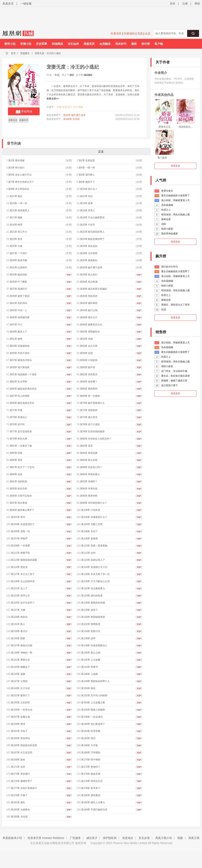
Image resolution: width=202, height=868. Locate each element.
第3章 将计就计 (16, 168)
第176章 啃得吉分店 (92, 781)
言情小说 (26, 44)
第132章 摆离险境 (91, 624)
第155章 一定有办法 (21, 710)
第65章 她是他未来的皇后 (23, 389)
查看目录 (13, 120)
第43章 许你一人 (19, 310)
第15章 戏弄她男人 (20, 210)
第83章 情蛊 (16, 453)
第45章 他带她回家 (20, 317)
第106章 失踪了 (89, 531)
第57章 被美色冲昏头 (21, 360)
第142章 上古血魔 (91, 660)
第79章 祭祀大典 (19, 439)
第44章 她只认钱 (89, 310)
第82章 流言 (86, 446)
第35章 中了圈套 (20, 282)
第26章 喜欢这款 (89, 246)
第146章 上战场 (89, 674)
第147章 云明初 (19, 681)
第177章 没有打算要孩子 (24, 788)
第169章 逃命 (18, 760)
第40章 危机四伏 (89, 296)
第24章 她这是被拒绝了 (92, 239)
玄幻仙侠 (73, 44)
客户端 (159, 44)
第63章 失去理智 (19, 382)
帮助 (197, 4)
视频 (180, 838)
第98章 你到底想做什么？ (94, 503)
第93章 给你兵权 (19, 489)
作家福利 (129, 33)
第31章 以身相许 (19, 267)
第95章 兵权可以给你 (21, 496)
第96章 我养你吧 (89, 496)
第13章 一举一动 (19, 203)
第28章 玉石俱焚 (89, 253)
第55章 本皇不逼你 (20, 353)
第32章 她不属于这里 (74, 115)
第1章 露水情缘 (16, 160)
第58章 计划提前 (89, 360)
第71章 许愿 (16, 410)
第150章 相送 (88, 688)
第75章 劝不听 (17, 424)
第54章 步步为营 (89, 346)
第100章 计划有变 (91, 510)
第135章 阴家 (18, 638)
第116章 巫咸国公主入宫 (94, 567)
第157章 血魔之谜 (20, 717)
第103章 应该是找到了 (23, 524)
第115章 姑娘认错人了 (93, 560)
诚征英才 (92, 838)
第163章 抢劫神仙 (20, 738)
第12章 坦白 (86, 196)
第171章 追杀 (18, 767)
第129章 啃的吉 (19, 617)
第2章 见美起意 (87, 160)
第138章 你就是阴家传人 (94, 646)
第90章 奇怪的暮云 (90, 474)
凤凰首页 (8, 4)
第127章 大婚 (18, 610)
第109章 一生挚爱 (20, 546)
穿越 (59, 107)
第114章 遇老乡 (19, 567)
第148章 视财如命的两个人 (95, 681)
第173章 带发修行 (20, 774)
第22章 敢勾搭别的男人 (92, 232)
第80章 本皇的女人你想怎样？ (96, 439)
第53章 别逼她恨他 (20, 346)
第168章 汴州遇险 (91, 752)
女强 (65, 107)
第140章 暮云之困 (91, 653)
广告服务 (75, 838)
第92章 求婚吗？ (89, 481)
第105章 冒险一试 (20, 531)
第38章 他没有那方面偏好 (94, 289)
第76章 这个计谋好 (90, 424)
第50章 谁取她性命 (90, 332)
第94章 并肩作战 (89, 489)
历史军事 (42, 44)
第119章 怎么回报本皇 (23, 581)
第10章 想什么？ (89, 189)
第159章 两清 (18, 724)
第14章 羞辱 (86, 203)
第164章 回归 (88, 738)
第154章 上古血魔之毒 (93, 703)
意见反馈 (144, 838)
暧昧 (81, 107)
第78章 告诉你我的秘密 (92, 432)
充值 (140, 33)
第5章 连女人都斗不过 (20, 175)
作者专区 (116, 33)
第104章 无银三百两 (92, 524)
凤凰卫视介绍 (164, 838)
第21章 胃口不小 (19, 232)
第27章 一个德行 (19, 253)
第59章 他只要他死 (20, 367)
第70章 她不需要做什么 (92, 403)
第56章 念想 (86, 353)
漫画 (134, 44)
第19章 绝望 (16, 225)
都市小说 (10, 44)
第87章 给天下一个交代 (22, 467)
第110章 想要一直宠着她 (94, 546)
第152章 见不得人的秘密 (94, 695)
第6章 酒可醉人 (87, 175)
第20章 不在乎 (88, 225)
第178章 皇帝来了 (91, 788)
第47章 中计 (16, 325)
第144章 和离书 (89, 667)
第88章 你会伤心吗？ (91, 467)
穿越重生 (25, 53)
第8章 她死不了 (87, 182)
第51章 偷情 (16, 339)
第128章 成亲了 (89, 610)
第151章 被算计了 (20, 695)
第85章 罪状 (16, 460)
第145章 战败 (18, 674)
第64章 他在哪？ (89, 382)
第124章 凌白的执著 (92, 596)
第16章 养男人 (88, 210)
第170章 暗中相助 (91, 760)
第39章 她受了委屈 (20, 296)
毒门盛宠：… (165, 158)
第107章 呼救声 (19, 539)
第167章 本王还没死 (21, 752)
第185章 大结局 (71, 119)
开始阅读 (24, 112)
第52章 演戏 (86, 339)
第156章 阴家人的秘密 (93, 710)
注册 (185, 4)
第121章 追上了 (19, 588)
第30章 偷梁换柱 (89, 260)
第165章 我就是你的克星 (24, 745)
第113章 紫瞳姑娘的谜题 (24, 560)
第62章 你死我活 (89, 374)
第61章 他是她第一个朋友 (23, 374)
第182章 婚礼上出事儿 (93, 802)
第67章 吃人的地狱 (20, 396)
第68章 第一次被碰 (90, 396)
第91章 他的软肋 (19, 481)
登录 (172, 4)
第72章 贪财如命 (89, 410)
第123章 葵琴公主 (20, 596)
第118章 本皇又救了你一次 (95, 574)
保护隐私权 (110, 838)
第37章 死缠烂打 (19, 289)
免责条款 (128, 838)
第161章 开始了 (19, 731)
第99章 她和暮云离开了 (22, 510)
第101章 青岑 (18, 517)
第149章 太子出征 (20, 688)
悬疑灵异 (89, 44)
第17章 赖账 (16, 218)
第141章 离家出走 (20, 660)
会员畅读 (105, 44)
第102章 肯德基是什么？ (94, 517)
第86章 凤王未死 (89, 460)
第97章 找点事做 (19, 503)
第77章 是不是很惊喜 (21, 432)
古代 (75, 107)
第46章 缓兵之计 (89, 317)
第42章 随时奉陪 (89, 303)
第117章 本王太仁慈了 (23, 574)
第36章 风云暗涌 (89, 282)
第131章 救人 (18, 624)
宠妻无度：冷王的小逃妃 (48, 53)
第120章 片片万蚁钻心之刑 (95, 581)
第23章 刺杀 (16, 239)
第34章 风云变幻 (89, 275)
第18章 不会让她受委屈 (92, 218)
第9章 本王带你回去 (19, 189)
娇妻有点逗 (165, 127)
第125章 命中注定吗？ (23, 603)
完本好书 (121, 44)
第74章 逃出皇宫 (89, 417)
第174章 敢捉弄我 (91, 774)
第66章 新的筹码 (89, 389)
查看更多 (175, 166)
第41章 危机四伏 (19, 303)
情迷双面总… (186, 127)
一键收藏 (26, 4)
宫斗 (70, 107)
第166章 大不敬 (89, 745)
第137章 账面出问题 (21, 646)
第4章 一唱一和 (87, 168)
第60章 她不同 (88, 367)
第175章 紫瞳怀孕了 (21, 781)
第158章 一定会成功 (92, 717)
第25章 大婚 (16, 246)
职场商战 (57, 44)
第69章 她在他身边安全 (22, 403)
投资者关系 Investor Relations (46, 838)
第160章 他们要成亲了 (93, 724)
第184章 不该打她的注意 (94, 810)
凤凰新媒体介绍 (12, 838)
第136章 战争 (88, 638)
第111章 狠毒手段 (20, 553)
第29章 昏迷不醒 (19, 260)
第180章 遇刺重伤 (91, 795)
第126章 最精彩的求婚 (93, 603)
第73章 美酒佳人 (19, 417)
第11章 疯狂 (16, 196)
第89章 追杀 (16, 474)
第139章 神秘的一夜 (21, 653)
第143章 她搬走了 (20, 667)
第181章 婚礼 (18, 802)
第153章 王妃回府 (20, 703)
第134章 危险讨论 (91, 631)
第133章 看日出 (19, 631)
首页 (13, 53)
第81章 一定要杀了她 (21, 446)
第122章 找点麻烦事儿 (93, 588)
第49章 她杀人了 (19, 332)
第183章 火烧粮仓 (20, 810)
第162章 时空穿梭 (91, 731)
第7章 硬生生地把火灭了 (21, 182)
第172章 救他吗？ (91, 767)
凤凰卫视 (194, 838)
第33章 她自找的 (19, 275)
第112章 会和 (88, 553)
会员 (148, 33)
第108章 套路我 (89, 539)
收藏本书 (24, 120)
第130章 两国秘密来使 (93, 617)
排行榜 (146, 44)
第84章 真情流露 (89, 453)
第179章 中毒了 (19, 795)
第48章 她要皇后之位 (91, 325)
